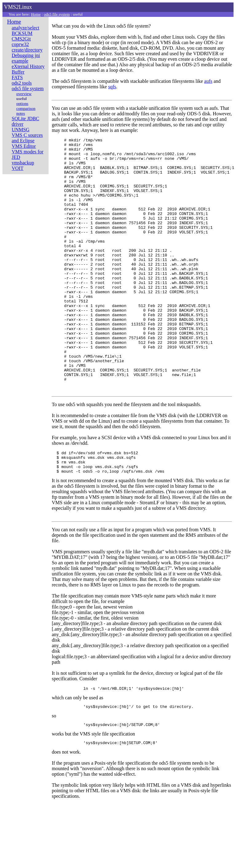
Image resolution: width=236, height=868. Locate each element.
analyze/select (26, 28)
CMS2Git (21, 39)
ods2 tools (22, 83)
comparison (26, 108)
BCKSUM (22, 33)
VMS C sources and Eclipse (27, 138)
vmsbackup (23, 163)
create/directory (27, 50)
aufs (208, 81)
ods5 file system (57, 14)
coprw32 (20, 44)
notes (21, 113)
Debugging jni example (26, 58)
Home (36, 14)
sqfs (112, 87)
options (22, 104)
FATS (17, 77)
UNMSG (21, 130)
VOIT (18, 168)
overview (24, 94)
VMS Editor (24, 146)
